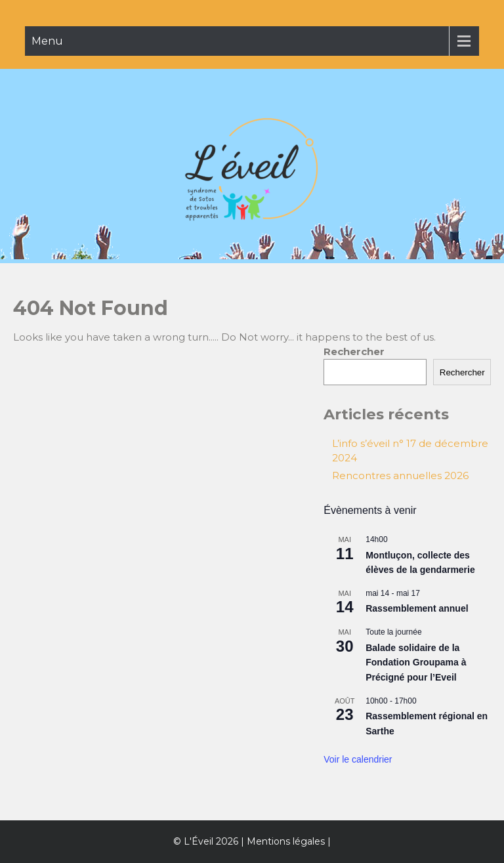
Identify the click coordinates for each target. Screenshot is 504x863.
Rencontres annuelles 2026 (400, 475)
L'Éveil (199, 841)
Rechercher (354, 351)
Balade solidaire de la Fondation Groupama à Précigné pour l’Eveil (416, 663)
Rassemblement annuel (417, 608)
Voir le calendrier (358, 759)
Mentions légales (286, 841)
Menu (47, 41)
